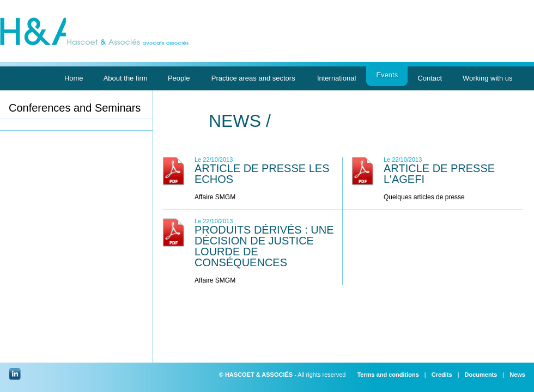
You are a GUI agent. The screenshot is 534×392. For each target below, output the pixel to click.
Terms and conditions (388, 375)
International (336, 80)
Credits (442, 375)
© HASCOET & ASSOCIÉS (256, 375)
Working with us (487, 80)
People (179, 80)
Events (387, 78)
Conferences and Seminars (75, 108)
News (517, 375)
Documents (481, 375)
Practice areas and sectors (253, 80)
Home (74, 80)
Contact (430, 80)
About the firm (125, 80)
